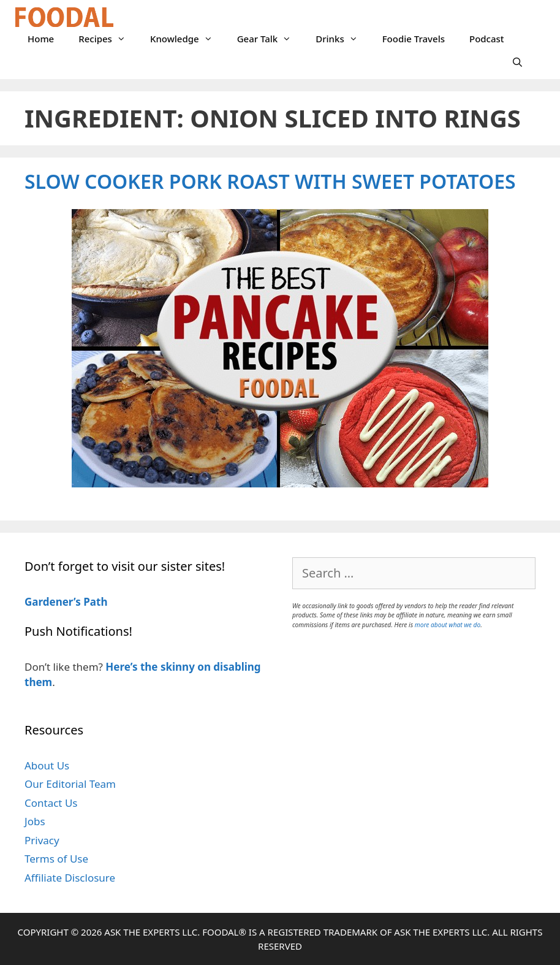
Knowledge (187, 39)
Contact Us (51, 803)
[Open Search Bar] (517, 62)
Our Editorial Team (70, 784)
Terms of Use (56, 859)
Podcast (487, 39)
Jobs (35, 821)
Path (94, 602)
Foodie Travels (414, 39)
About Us (47, 765)
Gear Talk (271, 39)
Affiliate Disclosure (70, 878)
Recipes (108, 39)
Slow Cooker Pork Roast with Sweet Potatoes (270, 181)
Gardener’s (53, 602)
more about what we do (448, 625)
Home (41, 39)
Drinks (342, 39)
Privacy (42, 840)
